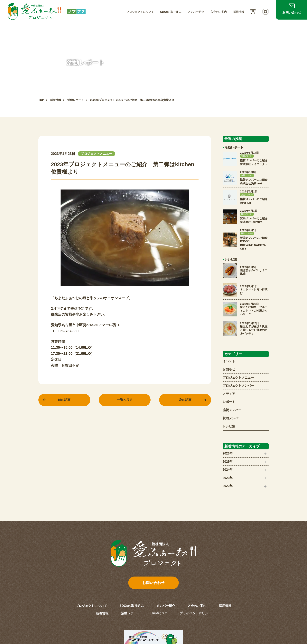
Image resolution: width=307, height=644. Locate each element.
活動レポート (76, 100)
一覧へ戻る (125, 400)
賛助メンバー (232, 418)
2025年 (228, 462)
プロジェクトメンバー (238, 386)
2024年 (228, 470)
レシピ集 (229, 426)
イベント (229, 361)
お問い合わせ (292, 12)
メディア (229, 394)
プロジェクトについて (140, 12)
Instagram (160, 613)
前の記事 (64, 400)
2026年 (228, 453)
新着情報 (56, 100)
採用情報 (239, 12)
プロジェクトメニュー (238, 378)
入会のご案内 (219, 12)
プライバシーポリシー (195, 613)
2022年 (228, 486)
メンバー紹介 (196, 12)
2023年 (228, 478)
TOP (41, 100)
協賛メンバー (232, 410)
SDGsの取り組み (171, 12)
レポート (229, 402)
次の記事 (185, 400)
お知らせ (229, 369)
